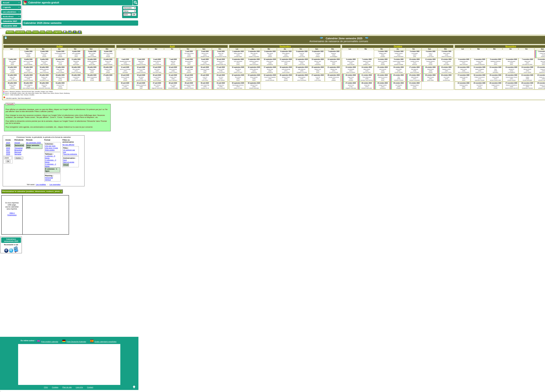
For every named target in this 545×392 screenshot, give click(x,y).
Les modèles (41, 184)
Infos (42, 32)
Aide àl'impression (12, 214)
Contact (90, 387)
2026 (8, 148)
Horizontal (49, 178)
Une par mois (50, 146)
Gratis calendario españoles (106, 342)
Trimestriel (19, 148)
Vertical (48, 180)
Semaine (18, 154)
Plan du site (67, 387)
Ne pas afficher (68, 145)
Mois (29, 32)
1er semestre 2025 (33, 143)
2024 (8, 143)
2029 (8, 154)
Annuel (17, 143)
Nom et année (69, 162)
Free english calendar (50, 342)
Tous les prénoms (70, 154)
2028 (8, 152)
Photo (49, 32)
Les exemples (55, 184)
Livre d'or (79, 387)
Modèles (10, 32)
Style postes (50, 150)
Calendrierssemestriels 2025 (11, 240)
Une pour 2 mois (51, 148)
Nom (65, 160)
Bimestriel (18, 150)
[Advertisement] (72, 12)
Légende (58, 32)
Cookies (55, 387)
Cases (36, 32)
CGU (46, 387)
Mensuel (18, 152)
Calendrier (20, 32)
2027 (8, 150)
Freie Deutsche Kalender (76, 342)
